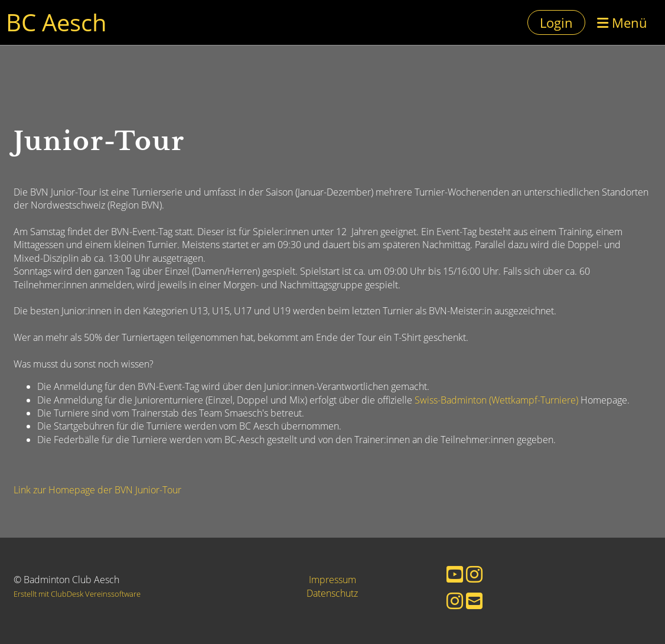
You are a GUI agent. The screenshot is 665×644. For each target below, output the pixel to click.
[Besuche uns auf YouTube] (455, 574)
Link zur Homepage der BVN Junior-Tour (97, 490)
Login (556, 22)
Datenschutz (332, 593)
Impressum (332, 580)
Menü (622, 22)
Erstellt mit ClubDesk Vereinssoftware (77, 594)
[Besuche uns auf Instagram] (474, 574)
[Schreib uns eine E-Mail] (474, 601)
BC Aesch (56, 22)
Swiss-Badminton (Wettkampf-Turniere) (496, 400)
